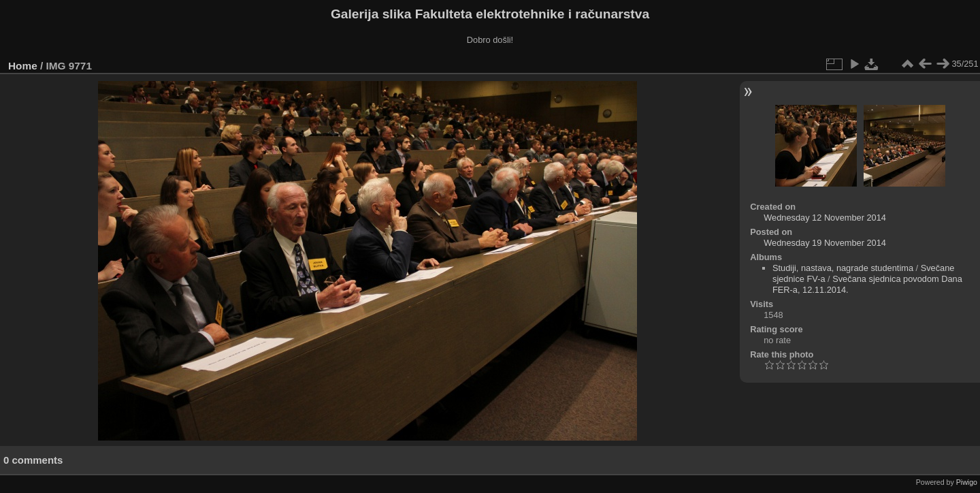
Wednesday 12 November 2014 (825, 218)
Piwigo (967, 482)
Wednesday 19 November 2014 (825, 243)
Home (23, 66)
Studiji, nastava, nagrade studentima (843, 268)
